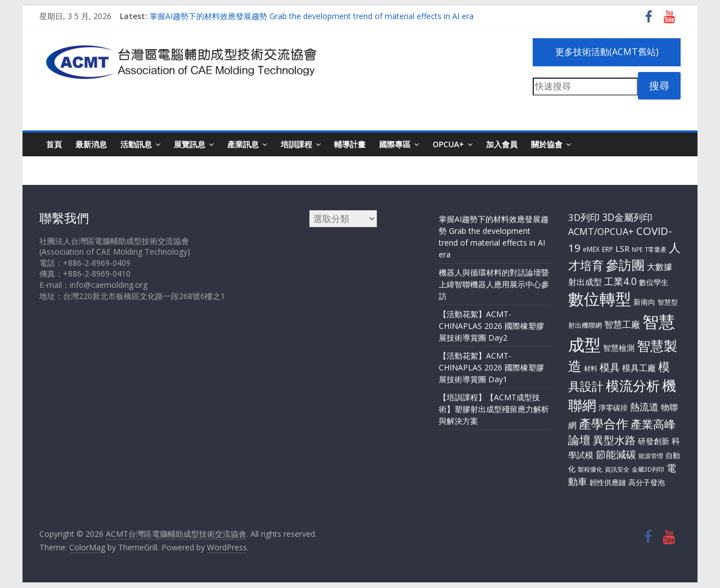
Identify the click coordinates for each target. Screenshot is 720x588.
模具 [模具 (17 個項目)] (610, 367)
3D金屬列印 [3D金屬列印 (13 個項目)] (627, 217)
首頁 (54, 144)
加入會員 (502, 144)
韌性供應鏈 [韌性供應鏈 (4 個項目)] (608, 482)
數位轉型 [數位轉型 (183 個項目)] (600, 298)
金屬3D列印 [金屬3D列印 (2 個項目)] (648, 469)
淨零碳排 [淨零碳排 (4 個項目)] (613, 408)
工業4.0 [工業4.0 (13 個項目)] (620, 281)
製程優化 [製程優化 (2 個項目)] (590, 469)
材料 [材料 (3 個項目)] (591, 368)
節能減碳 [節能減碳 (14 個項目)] (616, 454)
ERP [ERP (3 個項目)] (607, 249)
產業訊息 (243, 144)
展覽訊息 (190, 144)
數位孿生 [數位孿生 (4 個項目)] (654, 282)
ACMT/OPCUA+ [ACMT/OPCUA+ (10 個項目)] (601, 232)
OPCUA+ (448, 144)
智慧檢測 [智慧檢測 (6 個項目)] (619, 348)
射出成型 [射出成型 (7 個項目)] (585, 282)
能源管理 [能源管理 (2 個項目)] (651, 456)
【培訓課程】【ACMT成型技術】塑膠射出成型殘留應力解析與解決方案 (494, 409)
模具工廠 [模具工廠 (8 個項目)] (639, 368)
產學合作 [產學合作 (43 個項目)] (604, 423)
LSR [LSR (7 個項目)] (622, 248)
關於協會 (547, 144)
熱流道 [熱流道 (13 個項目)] (644, 406)
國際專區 (395, 144)
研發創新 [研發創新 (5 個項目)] (654, 441)
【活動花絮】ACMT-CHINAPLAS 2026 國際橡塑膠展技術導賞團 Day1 (491, 367)
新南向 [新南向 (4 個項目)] (644, 302)
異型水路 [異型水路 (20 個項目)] (614, 440)
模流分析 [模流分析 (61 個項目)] (633, 386)
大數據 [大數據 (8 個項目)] (660, 266)
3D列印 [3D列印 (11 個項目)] (584, 217)
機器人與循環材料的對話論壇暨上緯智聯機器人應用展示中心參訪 (494, 284)
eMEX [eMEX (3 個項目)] (591, 249)
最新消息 (91, 144)
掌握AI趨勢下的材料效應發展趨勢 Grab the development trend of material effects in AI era (312, 16)
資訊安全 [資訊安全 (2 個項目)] (617, 469)
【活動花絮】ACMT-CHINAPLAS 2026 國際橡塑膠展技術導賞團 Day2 (491, 326)
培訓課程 (296, 144)
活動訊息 (136, 144)
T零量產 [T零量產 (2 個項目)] (656, 250)
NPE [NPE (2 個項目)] (637, 250)
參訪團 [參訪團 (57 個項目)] (625, 265)
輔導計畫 (350, 144)
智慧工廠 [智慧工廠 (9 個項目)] (622, 324)
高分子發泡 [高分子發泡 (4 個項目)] (647, 482)
